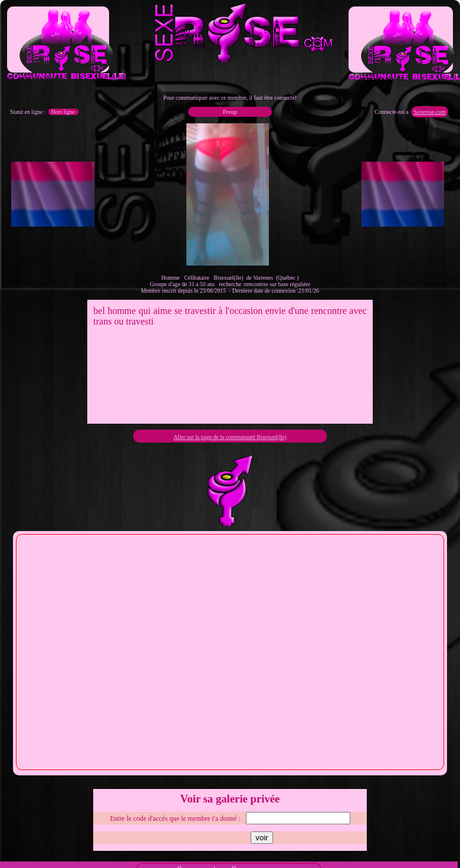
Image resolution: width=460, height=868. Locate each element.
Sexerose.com (429, 112)
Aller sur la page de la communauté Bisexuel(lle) (230, 437)
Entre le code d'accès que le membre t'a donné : (175, 819)
